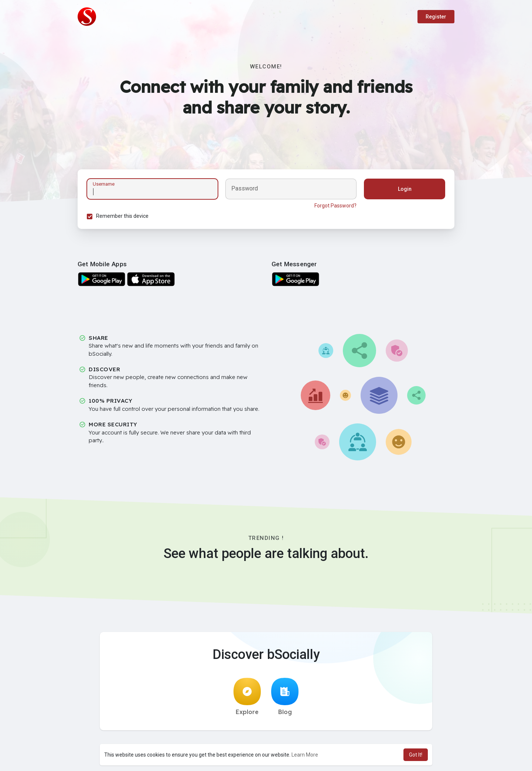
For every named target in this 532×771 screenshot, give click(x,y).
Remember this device (122, 216)
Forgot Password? (335, 206)
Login (405, 189)
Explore (247, 697)
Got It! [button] (416, 755)
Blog (285, 697)
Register (436, 17)
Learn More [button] (305, 755)
